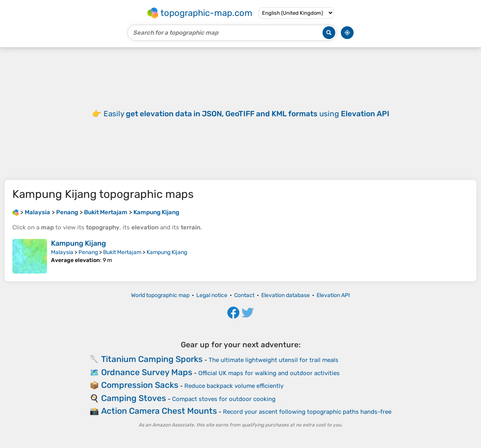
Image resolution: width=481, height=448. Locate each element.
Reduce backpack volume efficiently (234, 386)
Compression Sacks (140, 385)
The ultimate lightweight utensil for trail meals (274, 360)
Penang (88, 252)
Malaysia (62, 252)
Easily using (246, 114)
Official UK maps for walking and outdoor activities (269, 373)
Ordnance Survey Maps (147, 372)
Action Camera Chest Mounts (159, 411)
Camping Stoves (134, 398)
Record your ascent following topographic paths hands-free (307, 412)
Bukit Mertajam (122, 252)
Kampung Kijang (78, 243)
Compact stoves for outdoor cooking (224, 399)
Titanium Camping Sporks (152, 359)
